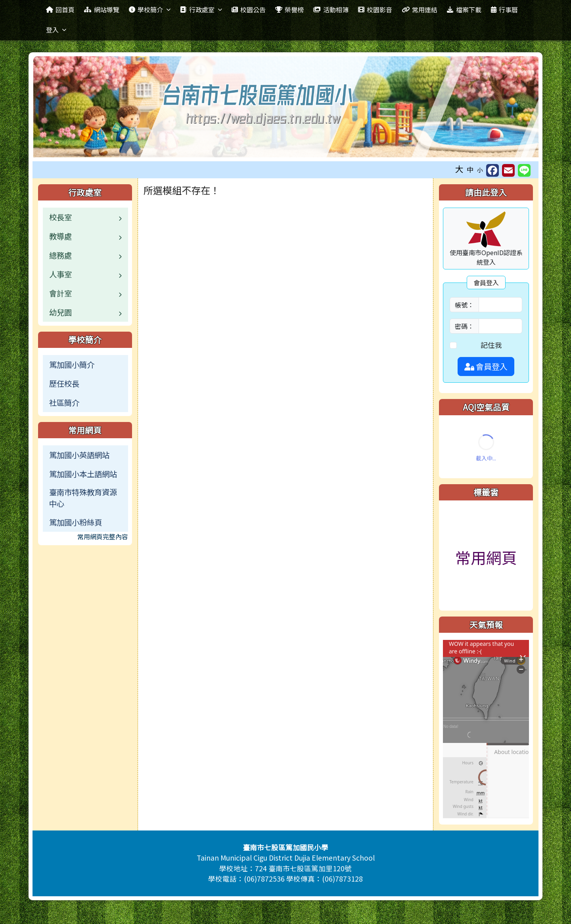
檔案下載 (464, 10)
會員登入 (486, 366)
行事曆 (504, 10)
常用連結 (420, 10)
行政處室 (201, 10)
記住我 (491, 345)
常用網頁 (486, 557)
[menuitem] (85, 365)
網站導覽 (102, 10)
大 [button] (459, 169)
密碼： (464, 326)
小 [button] (480, 170)
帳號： (464, 305)
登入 (56, 30)
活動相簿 (331, 10)
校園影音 (375, 10)
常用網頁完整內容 (103, 536)
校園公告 (249, 10)
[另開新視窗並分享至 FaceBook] (492, 170)
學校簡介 (150, 10)
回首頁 (60, 10)
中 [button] (470, 169)
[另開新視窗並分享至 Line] (524, 170)
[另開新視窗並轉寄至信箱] (508, 170)
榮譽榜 (289, 10)
